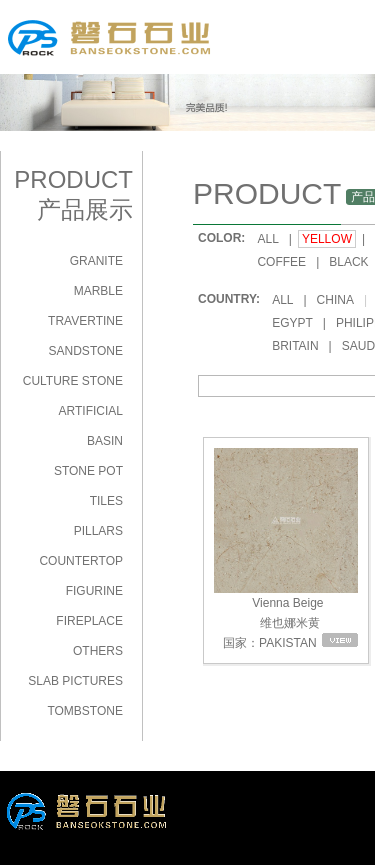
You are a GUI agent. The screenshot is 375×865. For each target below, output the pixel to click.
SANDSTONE (86, 351)
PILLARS (98, 531)
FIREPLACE (89, 621)
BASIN (105, 441)
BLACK (348, 262)
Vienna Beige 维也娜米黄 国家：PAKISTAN (286, 548)
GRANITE (96, 261)
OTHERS (98, 651)
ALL (267, 239)
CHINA (335, 300)
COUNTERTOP (81, 561)
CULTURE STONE (73, 381)
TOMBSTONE (85, 711)
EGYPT (292, 323)
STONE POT (88, 471)
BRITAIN (295, 346)
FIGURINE (94, 591)
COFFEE (281, 262)
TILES (106, 501)
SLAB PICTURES (75, 681)
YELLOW (327, 239)
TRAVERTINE (85, 321)
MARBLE (98, 291)
